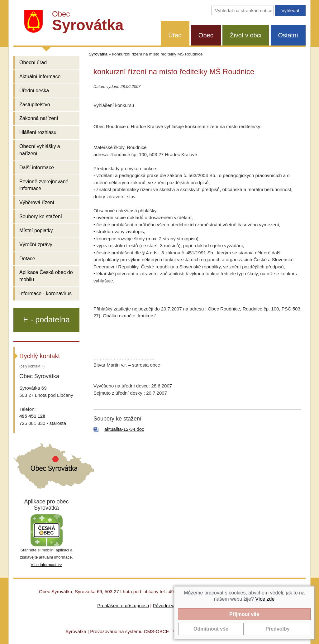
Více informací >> (46, 565)
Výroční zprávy (36, 245)
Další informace (37, 168)
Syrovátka (98, 54)
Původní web (166, 606)
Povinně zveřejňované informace (44, 185)
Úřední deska (34, 91)
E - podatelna (46, 320)
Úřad (175, 35)
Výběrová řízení (37, 202)
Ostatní (288, 35)
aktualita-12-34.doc (124, 429)
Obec (206, 35)
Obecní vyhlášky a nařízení (40, 150)
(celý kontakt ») (32, 366)
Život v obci (246, 35)
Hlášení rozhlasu (38, 132)
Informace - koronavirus (45, 293)
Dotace (27, 259)
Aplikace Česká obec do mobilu (46, 276)
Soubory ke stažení (41, 216)
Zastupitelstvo (35, 105)
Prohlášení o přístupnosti (123, 606)
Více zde (265, 599)
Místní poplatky (36, 231)
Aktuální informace (40, 77)
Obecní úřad (33, 62)
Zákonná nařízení (39, 118)
